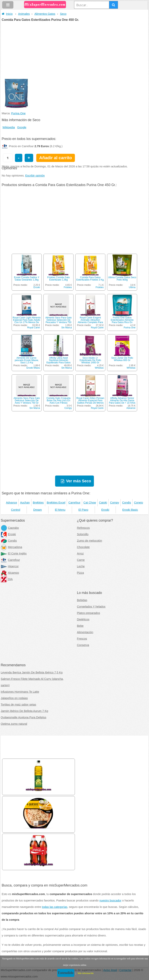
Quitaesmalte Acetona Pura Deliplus (24, 717)
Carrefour (74, 503)
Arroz (80, 553)
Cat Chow (90, 503)
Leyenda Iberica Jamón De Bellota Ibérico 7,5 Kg (32, 672)
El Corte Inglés (14, 553)
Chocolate (83, 547)
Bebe (80, 626)
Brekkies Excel (56, 503)
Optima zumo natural (14, 724)
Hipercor (10, 566)
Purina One (18, 113)
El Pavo (83, 510)
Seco (63, 14)
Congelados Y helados (91, 607)
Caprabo (10, 528)
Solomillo (83, 534)
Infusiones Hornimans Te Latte (20, 692)
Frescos (82, 639)
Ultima (132, 287)
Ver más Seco (78, 481)
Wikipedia (9, 127)
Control (16, 510)
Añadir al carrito (56, 158)
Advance (131, 408)
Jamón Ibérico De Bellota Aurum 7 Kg (24, 711)
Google (22, 127)
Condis (126, 503)
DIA (7, 579)
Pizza (81, 573)
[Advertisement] (74, 51)
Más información (86, 973)
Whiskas (99, 368)
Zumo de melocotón (90, 541)
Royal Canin (34, 328)
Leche (81, 566)
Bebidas (82, 600)
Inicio (7, 14)
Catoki (103, 503)
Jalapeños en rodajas (14, 698)
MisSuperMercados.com (45, 5)
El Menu (60, 510)
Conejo (139, 503)
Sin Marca (67, 328)
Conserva (83, 645)
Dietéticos (83, 619)
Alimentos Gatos (45, 14)
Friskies (68, 287)
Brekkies (38, 503)
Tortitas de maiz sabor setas (18, 705)
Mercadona (11, 547)
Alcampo (10, 573)
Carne (81, 560)
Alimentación (85, 632)
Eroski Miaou (33, 368)
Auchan (25, 503)
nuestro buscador (110, 900)
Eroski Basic (130, 510)
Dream (38, 510)
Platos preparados (89, 613)
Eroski (37, 287)
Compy (68, 408)
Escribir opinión (35, 176)
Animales (24, 14)
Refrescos (83, 528)
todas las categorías (55, 907)
